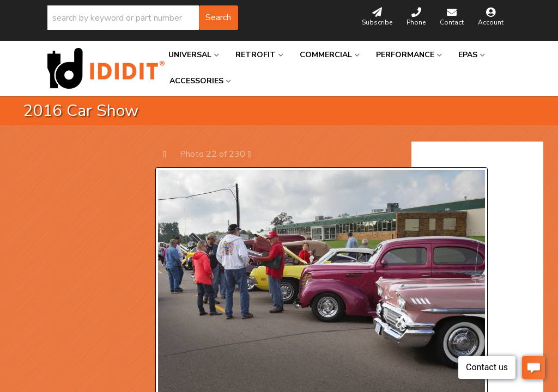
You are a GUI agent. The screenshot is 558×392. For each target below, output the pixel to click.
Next (255, 154)
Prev (170, 154)
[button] (143, 18)
